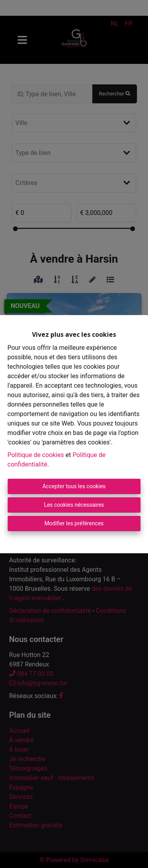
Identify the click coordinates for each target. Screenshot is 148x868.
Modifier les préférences (74, 523)
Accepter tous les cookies (74, 486)
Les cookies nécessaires (74, 505)
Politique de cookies (36, 455)
